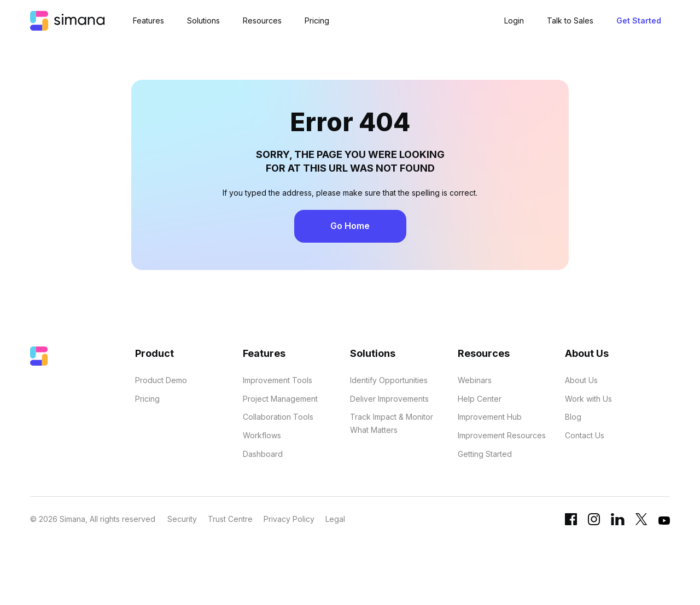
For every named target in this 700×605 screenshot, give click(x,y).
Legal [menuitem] (335, 519)
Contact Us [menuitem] (585, 435)
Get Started (639, 20)
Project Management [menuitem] (280, 399)
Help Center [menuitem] (480, 399)
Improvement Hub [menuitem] (490, 417)
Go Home (350, 226)
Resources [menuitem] (262, 20)
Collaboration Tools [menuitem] (278, 417)
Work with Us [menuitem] (588, 399)
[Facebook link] (571, 522)
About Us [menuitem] (581, 380)
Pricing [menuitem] (317, 20)
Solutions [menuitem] (203, 20)
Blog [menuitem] (573, 417)
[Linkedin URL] (618, 522)
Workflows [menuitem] (262, 435)
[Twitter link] (641, 522)
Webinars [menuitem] (475, 380)
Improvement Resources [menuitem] (502, 435)
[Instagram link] (594, 522)
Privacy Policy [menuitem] (289, 519)
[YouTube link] (664, 523)
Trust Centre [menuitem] (230, 519)
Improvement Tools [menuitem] (278, 380)
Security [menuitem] (182, 519)
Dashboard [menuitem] (263, 454)
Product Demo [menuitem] (161, 380)
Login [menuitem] (514, 20)
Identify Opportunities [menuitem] (389, 380)
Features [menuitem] (148, 20)
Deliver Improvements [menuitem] (389, 399)
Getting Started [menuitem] (485, 454)
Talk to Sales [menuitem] (570, 20)
